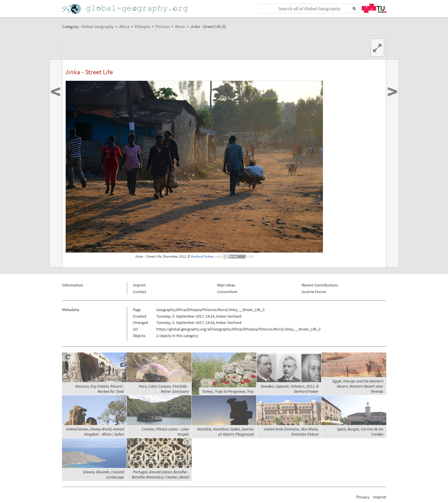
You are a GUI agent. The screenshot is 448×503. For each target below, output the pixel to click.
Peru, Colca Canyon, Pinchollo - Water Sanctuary (164, 389)
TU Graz (374, 8)
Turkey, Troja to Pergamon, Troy (228, 391)
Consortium (227, 292)
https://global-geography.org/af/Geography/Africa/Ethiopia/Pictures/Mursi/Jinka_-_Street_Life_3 (238, 329)
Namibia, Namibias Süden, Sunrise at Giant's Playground (225, 432)
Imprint (139, 285)
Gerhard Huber (202, 256)
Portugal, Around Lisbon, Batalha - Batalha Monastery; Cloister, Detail (160, 474)
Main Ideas (226, 285)
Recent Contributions (320, 285)
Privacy (363, 497)
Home (125, 9)
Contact (140, 292)
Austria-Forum (314, 292)
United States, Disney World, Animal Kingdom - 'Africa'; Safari (95, 432)
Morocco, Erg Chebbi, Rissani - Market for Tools (100, 389)
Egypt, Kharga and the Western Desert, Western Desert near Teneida (358, 386)
